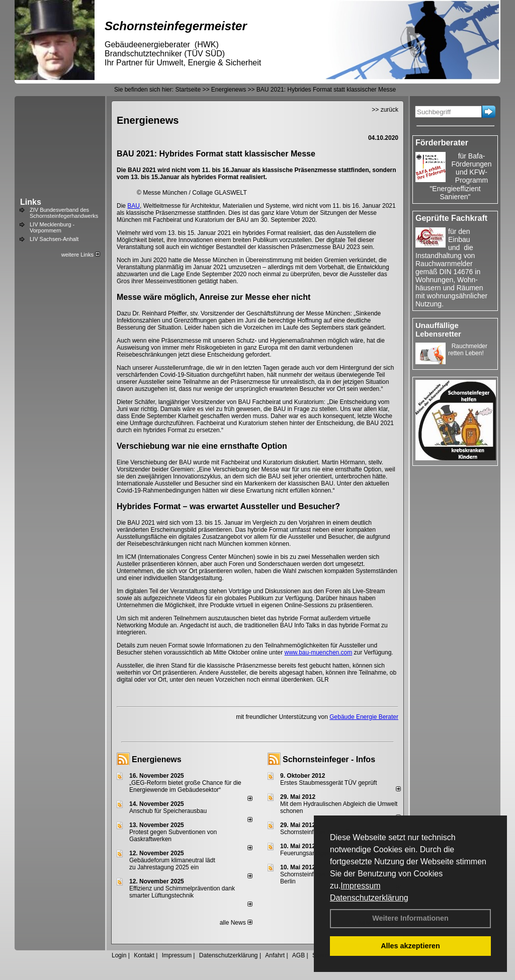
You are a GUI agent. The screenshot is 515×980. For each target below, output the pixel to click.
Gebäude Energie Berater (364, 717)
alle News (236, 923)
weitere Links (81, 255)
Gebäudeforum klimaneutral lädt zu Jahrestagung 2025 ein (172, 864)
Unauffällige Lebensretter (438, 330)
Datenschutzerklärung (369, 898)
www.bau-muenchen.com (319, 652)
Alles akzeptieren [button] (410, 946)
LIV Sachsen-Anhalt (54, 239)
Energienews (157, 759)
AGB (298, 955)
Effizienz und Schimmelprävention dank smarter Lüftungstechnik (182, 892)
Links (31, 202)
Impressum (360, 886)
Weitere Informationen (410, 918)
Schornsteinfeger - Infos (329, 759)
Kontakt (144, 955)
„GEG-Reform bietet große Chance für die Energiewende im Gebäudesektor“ (185, 786)
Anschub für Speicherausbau (168, 811)
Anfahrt (275, 955)
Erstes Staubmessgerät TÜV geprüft (329, 783)
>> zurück (385, 110)
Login (119, 955)
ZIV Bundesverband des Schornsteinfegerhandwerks (64, 213)
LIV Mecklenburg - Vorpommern (52, 227)
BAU (134, 206)
